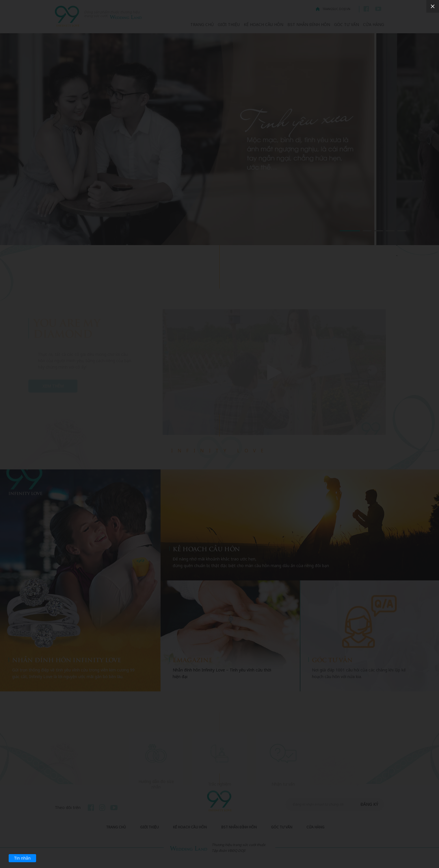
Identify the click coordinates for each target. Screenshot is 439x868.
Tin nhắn (22, 858)
